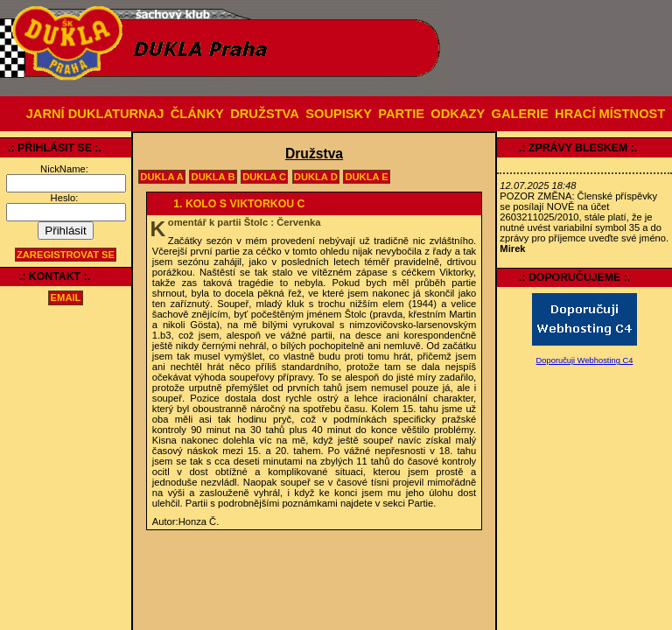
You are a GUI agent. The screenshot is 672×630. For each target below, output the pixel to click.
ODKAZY (458, 114)
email (66, 298)
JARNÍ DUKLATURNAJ (95, 114)
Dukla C (264, 177)
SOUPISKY (339, 114)
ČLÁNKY (197, 114)
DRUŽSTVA (265, 114)
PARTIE (401, 114)
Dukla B (213, 177)
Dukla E (366, 177)
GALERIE (520, 114)
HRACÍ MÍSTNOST (610, 114)
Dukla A (162, 177)
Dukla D (316, 177)
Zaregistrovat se (66, 255)
